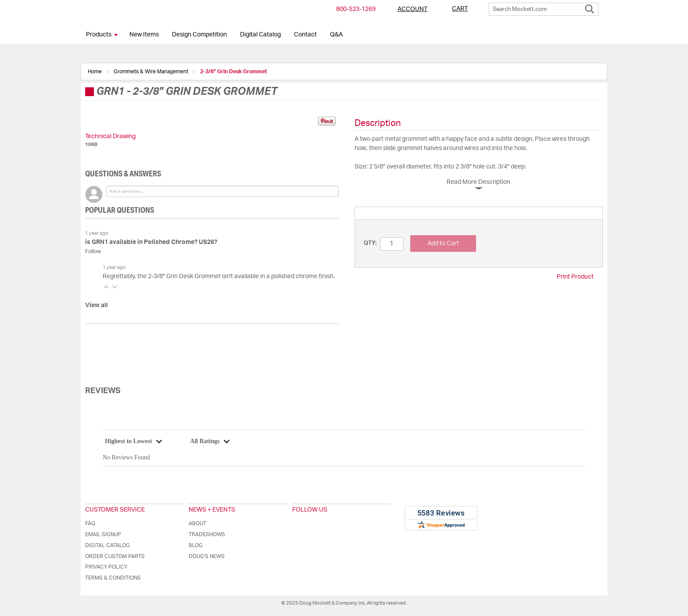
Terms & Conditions (113, 578)
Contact (305, 35)
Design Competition (199, 35)
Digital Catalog (260, 35)
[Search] (589, 7)
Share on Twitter (306, 122)
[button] (106, 287)
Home (95, 72)
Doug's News (207, 556)
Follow (93, 251)
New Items (144, 35)
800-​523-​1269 (356, 9)
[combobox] (544, 9)
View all (97, 305)
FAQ (90, 523)
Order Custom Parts (115, 556)
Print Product (575, 277)
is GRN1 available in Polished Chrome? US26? (151, 242)
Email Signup (103, 534)
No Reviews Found (126, 457)
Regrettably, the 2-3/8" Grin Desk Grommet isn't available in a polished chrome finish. (219, 276)
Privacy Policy (106, 567)
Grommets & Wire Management (152, 72)
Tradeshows (207, 534)
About (197, 523)
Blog (196, 545)
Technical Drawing (110, 136)
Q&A (336, 35)
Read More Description (478, 182)
